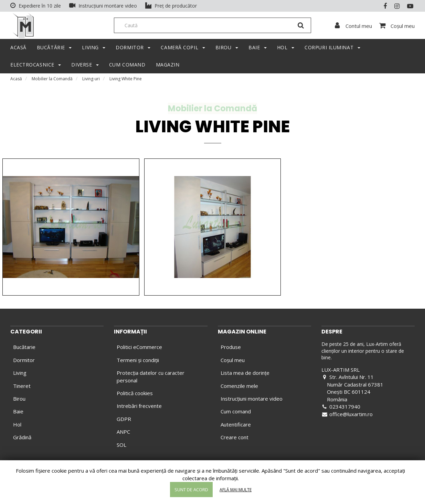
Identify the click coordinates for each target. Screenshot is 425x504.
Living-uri (91, 81)
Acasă (16, 81)
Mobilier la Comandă (52, 81)
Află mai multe (236, 490)
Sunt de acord (191, 490)
